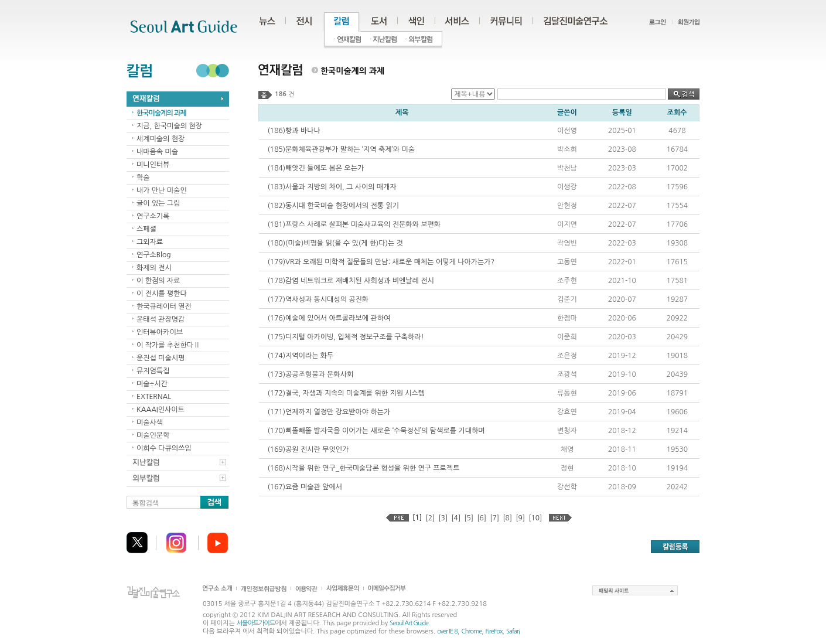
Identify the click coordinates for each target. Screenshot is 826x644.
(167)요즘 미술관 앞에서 (305, 487)
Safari (513, 631)
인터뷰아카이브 (160, 332)
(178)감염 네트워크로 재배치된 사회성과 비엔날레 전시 (351, 281)
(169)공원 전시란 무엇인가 (308, 449)
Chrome (471, 631)
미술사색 (150, 422)
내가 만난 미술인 (162, 190)
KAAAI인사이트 (161, 410)
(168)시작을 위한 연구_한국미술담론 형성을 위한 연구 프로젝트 (364, 468)
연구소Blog (154, 255)
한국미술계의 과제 (161, 113)
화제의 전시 (154, 268)
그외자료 (150, 242)
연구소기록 (153, 216)
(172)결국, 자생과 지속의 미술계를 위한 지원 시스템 (347, 393)
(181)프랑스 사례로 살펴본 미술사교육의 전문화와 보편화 (354, 224)
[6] (482, 518)
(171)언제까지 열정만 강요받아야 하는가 (329, 412)
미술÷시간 (152, 384)
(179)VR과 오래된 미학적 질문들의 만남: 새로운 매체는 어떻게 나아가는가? (381, 262)
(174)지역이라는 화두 (301, 356)
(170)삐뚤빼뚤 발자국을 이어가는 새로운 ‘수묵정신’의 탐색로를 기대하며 (376, 431)
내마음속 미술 (157, 152)
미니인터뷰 (153, 165)
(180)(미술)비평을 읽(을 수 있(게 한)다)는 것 (335, 243)
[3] (443, 518)
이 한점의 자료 (158, 281)
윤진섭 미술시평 (161, 358)
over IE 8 (447, 631)
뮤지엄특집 (153, 371)
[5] (469, 518)
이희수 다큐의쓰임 (164, 448)
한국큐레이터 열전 (164, 306)
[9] (520, 518)
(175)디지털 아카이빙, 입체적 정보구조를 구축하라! (346, 337)
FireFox (494, 631)
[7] (494, 518)
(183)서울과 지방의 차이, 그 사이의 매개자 (332, 187)
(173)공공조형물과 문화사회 (311, 374)
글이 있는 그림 (158, 203)
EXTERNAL (154, 397)
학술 (143, 178)
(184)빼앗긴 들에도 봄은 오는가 (316, 168)
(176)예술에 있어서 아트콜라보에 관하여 (329, 318)
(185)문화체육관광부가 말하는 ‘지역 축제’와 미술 (341, 149)
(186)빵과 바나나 (294, 131)
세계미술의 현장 (161, 139)
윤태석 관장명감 (161, 319)
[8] (507, 518)
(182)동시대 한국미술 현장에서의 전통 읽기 (333, 206)
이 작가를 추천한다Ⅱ (168, 345)
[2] (430, 518)
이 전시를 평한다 (162, 294)
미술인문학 (153, 435)
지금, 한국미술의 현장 (169, 126)
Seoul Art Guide (409, 623)
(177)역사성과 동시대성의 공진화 (318, 299)
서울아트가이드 (256, 623)
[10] (535, 518)
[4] (456, 518)
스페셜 (146, 229)
